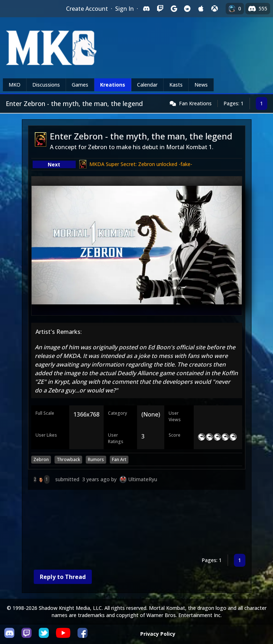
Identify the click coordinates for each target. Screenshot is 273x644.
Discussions (46, 85)
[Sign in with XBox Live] (215, 9)
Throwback (68, 459)
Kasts (176, 85)
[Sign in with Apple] (201, 9)
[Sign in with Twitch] (160, 9)
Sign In (124, 9)
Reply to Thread (63, 577)
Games (80, 85)
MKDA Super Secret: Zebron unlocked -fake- (141, 164)
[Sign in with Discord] (146, 9)
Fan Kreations (195, 103)
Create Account (87, 9)
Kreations (113, 85)
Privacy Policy (158, 634)
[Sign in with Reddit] (187, 9)
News (201, 85)
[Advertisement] (137, 523)
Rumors (96, 459)
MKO (15, 85)
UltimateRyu (143, 479)
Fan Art (119, 459)
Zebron (41, 459)
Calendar (147, 85)
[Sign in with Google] (174, 9)
